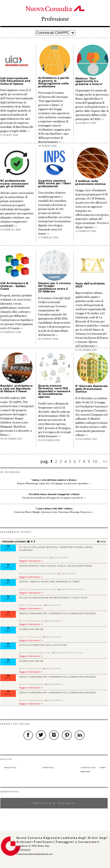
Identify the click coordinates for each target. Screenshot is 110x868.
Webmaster (85, 772)
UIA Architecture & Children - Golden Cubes (14, 286)
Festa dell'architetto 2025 (90, 285)
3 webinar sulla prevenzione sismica (90, 182)
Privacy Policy (10, 768)
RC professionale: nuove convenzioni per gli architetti (14, 183)
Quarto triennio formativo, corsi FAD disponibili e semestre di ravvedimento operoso (54, 391)
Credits (103, 768)
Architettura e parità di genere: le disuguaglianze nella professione (54, 82)
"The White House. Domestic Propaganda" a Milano (54, 494)
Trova (102, 542)
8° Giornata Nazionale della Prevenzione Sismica (92, 389)
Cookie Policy (48, 768)
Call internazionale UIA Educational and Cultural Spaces (15, 81)
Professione (55, 19)
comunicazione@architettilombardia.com (34, 854)
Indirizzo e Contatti (54, 803)
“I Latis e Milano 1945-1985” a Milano (54, 509)
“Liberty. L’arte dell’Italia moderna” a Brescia (54, 480)
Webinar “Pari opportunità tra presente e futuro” (89, 81)
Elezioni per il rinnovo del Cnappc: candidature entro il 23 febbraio (54, 287)
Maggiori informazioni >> (31, 561)
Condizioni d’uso (88, 768)
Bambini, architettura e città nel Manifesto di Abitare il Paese (16, 388)
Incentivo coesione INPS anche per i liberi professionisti (55, 183)
